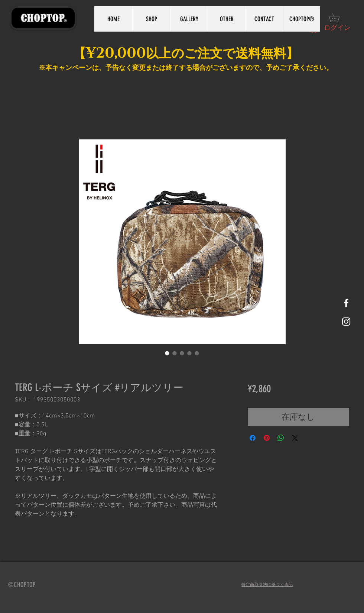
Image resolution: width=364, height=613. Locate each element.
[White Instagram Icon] (346, 322)
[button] (338, 18)
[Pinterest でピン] (267, 438)
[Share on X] (295, 438)
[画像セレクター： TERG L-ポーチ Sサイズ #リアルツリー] (167, 353)
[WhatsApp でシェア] (281, 438)
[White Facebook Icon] (346, 303)
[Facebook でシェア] (253, 438)
